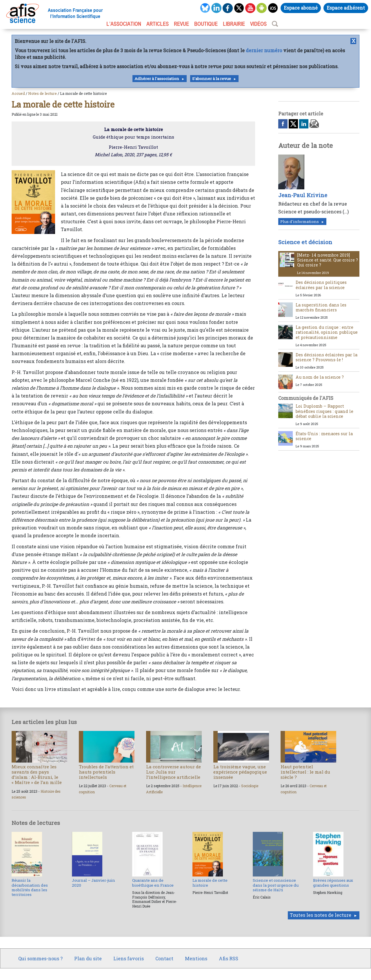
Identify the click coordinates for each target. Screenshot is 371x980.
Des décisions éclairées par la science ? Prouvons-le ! (327, 357)
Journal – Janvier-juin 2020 (93, 883)
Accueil (18, 93)
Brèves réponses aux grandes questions (333, 883)
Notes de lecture (42, 93)
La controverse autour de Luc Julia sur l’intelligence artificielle (173, 772)
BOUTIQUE (206, 24)
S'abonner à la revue (212, 79)
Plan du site (88, 958)
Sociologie (250, 786)
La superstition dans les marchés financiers (321, 307)
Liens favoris (129, 958)
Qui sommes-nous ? (40, 958)
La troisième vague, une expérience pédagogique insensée (240, 772)
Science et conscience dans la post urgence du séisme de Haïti (276, 885)
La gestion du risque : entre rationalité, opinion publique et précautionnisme (327, 332)
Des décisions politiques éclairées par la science (321, 285)
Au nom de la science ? (320, 377)
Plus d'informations (300, 222)
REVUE (181, 24)
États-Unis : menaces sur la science (324, 436)
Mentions (196, 958)
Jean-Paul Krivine (303, 195)
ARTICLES (158, 24)
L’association (124, 24)
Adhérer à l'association (157, 79)
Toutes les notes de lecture (321, 915)
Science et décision (305, 242)
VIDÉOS (258, 24)
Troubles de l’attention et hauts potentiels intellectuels (106, 772)
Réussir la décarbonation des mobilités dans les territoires (30, 887)
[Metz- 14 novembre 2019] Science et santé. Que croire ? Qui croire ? (328, 260)
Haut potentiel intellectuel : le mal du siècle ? (305, 772)
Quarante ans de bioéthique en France (153, 883)
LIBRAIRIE (234, 24)
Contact (164, 958)
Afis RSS (229, 958)
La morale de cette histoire (210, 883)
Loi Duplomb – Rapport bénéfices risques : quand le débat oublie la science (324, 411)
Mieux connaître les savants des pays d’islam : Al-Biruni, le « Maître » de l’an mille (37, 775)
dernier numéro (264, 50)
